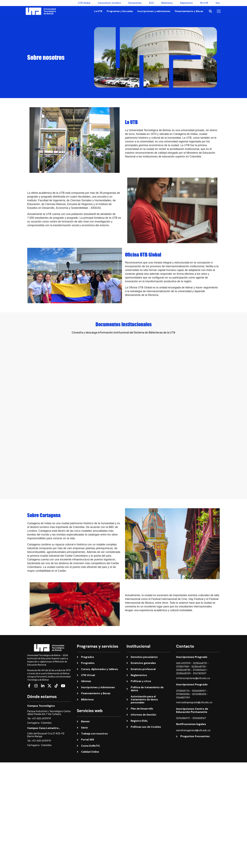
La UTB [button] (98, 11)
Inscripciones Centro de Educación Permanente (192, 694)
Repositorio (186, 3)
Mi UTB (204, 3)
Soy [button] (218, 3)
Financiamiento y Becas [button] (189, 11)
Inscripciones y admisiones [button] (154, 11)
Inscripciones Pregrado (192, 641)
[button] (210, 11)
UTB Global (84, 3)
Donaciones (135, 3)
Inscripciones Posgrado (192, 668)
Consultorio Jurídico (109, 3)
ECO (151, 3)
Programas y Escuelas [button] (120, 11)
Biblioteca (167, 3)
